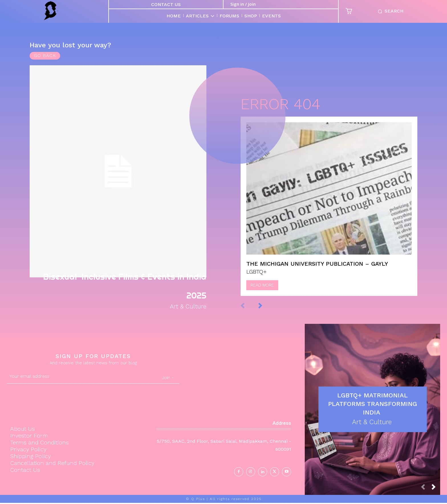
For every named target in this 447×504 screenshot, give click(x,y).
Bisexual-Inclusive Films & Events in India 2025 (120, 283)
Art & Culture (185, 307)
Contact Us (166, 4)
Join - (168, 379)
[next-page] (266, 311)
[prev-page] (248, 311)
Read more (262, 291)
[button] (389, 11)
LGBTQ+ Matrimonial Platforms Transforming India (372, 404)
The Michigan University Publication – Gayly (317, 269)
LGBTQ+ (257, 277)
